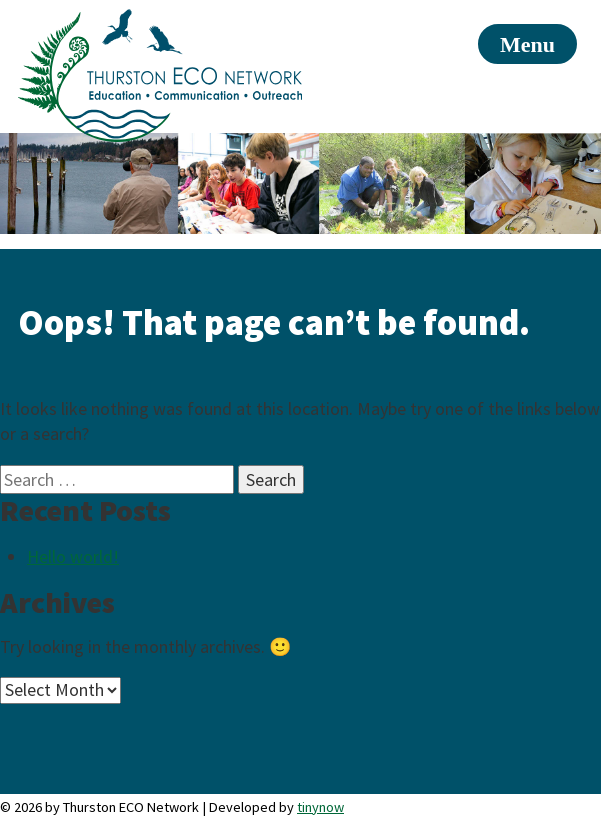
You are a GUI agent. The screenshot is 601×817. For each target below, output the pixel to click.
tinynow (320, 807)
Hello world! (73, 556)
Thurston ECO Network (160, 75)
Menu (527, 44)
